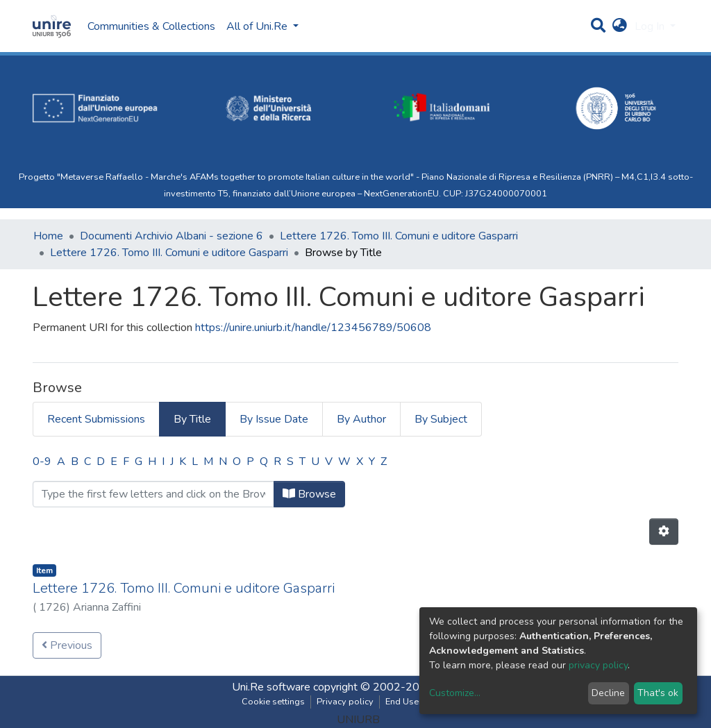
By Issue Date (274, 419)
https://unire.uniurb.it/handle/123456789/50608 (313, 328)
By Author (361, 419)
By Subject (441, 419)
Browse (309, 494)
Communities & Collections (151, 26)
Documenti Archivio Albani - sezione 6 (172, 236)
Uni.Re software (271, 687)
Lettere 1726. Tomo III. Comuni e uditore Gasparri (399, 236)
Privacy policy (345, 702)
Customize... (455, 693)
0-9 (42, 462)
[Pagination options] (664, 532)
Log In (651, 26)
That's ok (658, 693)
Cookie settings (273, 702)
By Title (192, 419)
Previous (67, 645)
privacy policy (598, 665)
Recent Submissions (96, 419)
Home (48, 236)
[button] (620, 26)
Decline (608, 693)
